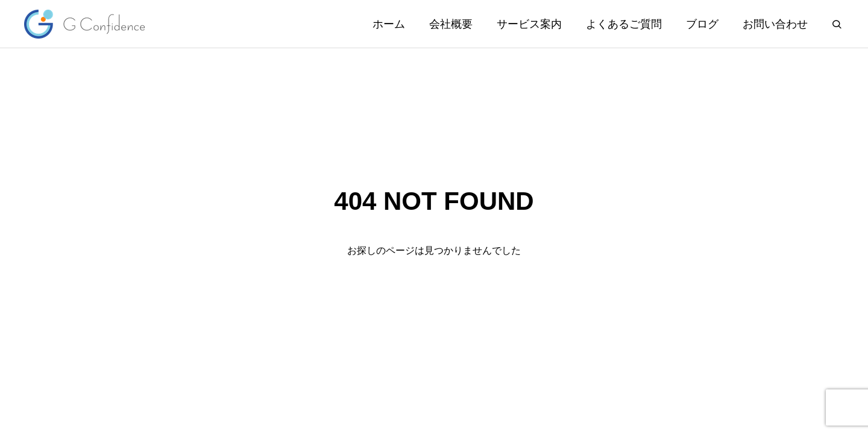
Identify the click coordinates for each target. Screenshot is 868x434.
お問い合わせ (775, 24)
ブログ (702, 24)
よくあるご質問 (624, 24)
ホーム (389, 24)
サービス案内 (529, 24)
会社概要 (451, 24)
